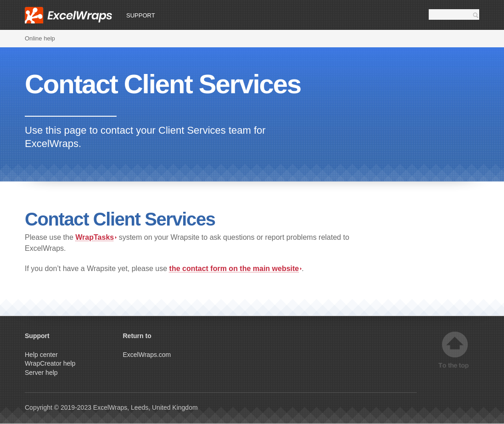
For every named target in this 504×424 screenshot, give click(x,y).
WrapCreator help (50, 363)
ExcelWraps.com (147, 355)
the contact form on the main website (236, 269)
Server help (41, 373)
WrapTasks (96, 237)
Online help (40, 38)
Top (455, 350)
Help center (41, 355)
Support (141, 15)
